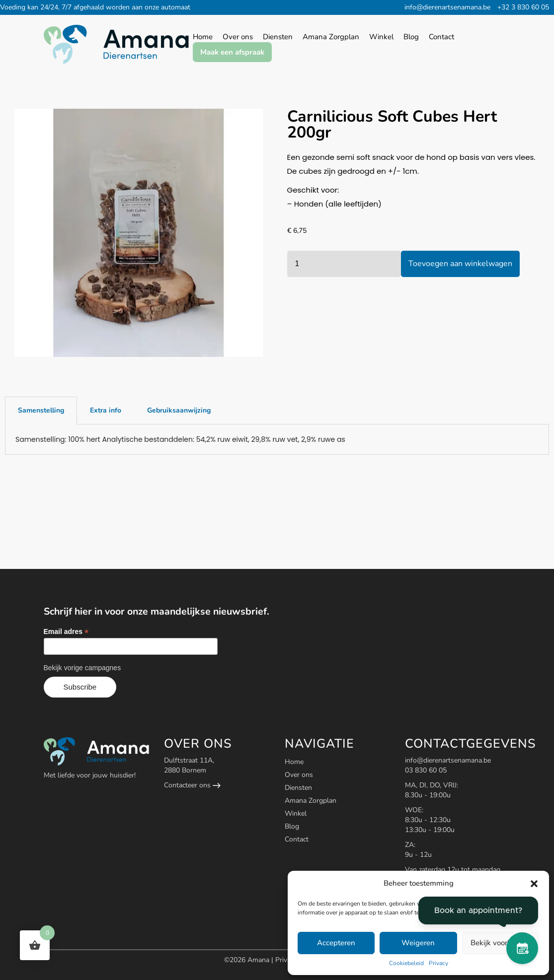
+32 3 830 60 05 (523, 7)
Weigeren (418, 943)
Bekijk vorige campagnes (82, 668)
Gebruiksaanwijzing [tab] (179, 410)
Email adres (66, 632)
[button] (534, 884)
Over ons (299, 775)
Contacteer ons (192, 785)
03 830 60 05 (426, 770)
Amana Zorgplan (311, 801)
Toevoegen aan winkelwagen (460, 264)
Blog (292, 826)
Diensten (298, 788)
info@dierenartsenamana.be (447, 7)
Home (294, 762)
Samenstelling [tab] (41, 410)
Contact (297, 839)
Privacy (438, 963)
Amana (259, 960)
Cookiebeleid (406, 963)
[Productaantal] (344, 264)
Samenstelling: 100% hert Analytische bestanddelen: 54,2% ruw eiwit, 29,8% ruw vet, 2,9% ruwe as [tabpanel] (180, 439)
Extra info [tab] (106, 410)
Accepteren (336, 943)
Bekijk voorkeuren (500, 943)
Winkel (296, 813)
